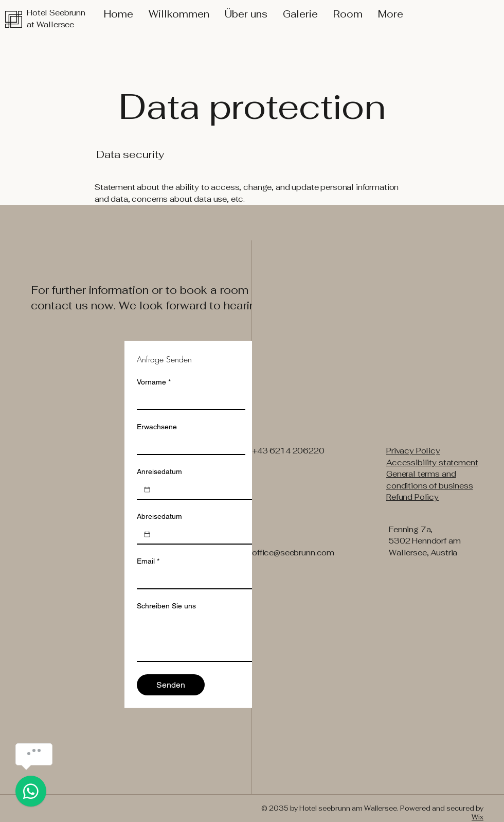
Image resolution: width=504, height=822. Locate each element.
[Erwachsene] (188, 445)
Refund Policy (412, 497)
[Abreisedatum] (147, 534)
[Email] (248, 579)
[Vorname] (188, 400)
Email (148, 561)
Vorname (154, 382)
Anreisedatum (159, 471)
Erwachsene (157, 427)
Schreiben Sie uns (166, 606)
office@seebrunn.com (293, 553)
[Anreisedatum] (147, 489)
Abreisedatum (159, 516)
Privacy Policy (413, 451)
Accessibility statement (432, 462)
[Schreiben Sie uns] (251, 638)
